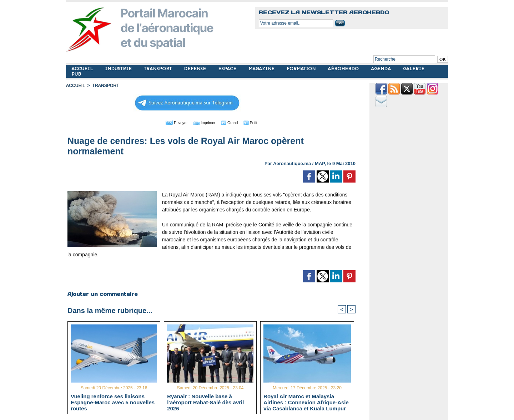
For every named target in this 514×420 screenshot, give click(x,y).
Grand (233, 122)
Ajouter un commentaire (102, 294)
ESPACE (228, 69)
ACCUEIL (83, 69)
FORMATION (302, 69)
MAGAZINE (262, 69)
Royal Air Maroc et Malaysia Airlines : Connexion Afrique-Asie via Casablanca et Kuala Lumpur (306, 402)
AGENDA (382, 69)
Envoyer (171, 122)
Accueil (75, 86)
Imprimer (203, 122)
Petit (257, 122)
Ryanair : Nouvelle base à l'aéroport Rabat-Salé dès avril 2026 (205, 402)
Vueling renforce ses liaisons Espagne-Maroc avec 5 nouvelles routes (113, 402)
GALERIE (414, 69)
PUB (76, 74)
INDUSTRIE (119, 69)
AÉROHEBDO (344, 69)
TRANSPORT (158, 69)
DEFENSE (196, 69)
